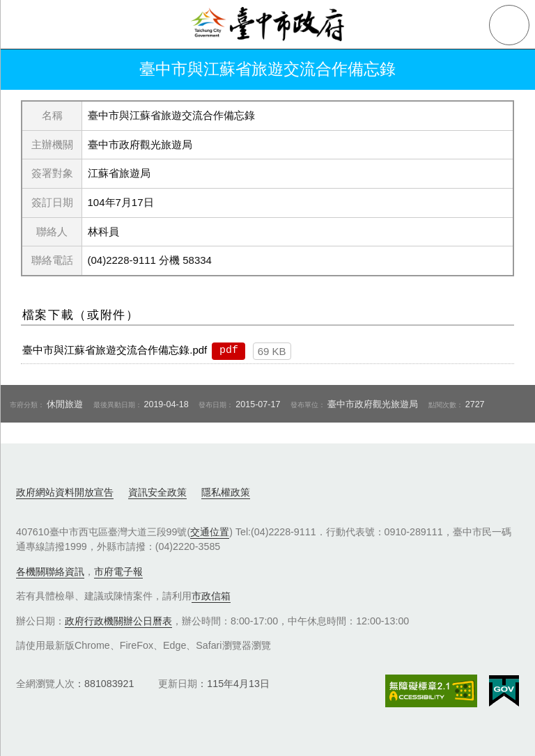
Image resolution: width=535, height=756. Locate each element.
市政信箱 (211, 596)
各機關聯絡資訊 (50, 572)
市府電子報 (118, 572)
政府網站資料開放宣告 (65, 492)
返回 (29, 70)
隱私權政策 (226, 492)
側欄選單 (25, 25)
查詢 (509, 25)
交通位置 (210, 532)
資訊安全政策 (157, 492)
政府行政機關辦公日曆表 (118, 621)
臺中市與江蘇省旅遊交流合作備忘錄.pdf (115, 350)
